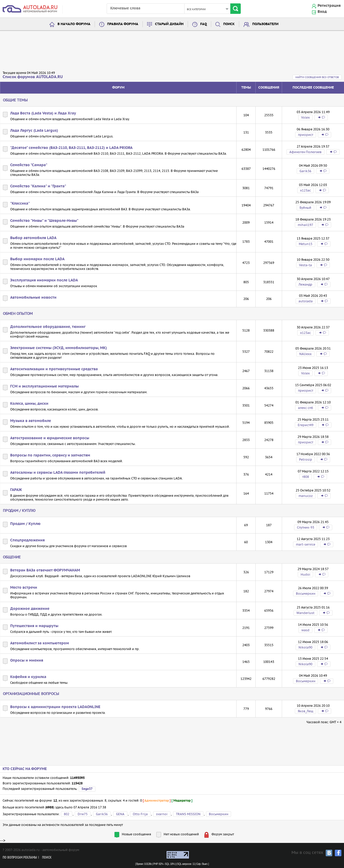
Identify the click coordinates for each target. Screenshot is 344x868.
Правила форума (123, 24)
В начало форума (74, 24)
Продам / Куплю (19, 511)
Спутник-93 (306, 527)
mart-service (306, 544)
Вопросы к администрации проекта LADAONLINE (55, 707)
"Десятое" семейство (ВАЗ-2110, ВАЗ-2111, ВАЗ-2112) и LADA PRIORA (71, 148)
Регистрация (329, 6)
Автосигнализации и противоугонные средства (54, 369)
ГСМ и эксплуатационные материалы (44, 386)
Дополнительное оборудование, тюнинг (48, 327)
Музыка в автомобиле (31, 421)
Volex (305, 117)
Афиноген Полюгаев (305, 152)
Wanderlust (305, 613)
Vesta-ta (305, 265)
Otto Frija (140, 814)
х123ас (305, 190)
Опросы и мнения (27, 661)
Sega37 (87, 789)
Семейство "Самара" (29, 165)
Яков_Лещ (305, 711)
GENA (120, 814)
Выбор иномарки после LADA (37, 259)
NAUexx (305, 354)
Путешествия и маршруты (34, 626)
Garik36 (305, 171)
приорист (306, 135)
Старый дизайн (169, 24)
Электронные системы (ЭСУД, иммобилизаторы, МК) (59, 348)
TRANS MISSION (188, 814)
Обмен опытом (18, 314)
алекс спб (306, 408)
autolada (306, 301)
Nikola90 (305, 647)
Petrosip (306, 459)
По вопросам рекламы (20, 858)
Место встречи (24, 588)
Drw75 (83, 814)
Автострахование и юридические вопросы (50, 438)
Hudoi (305, 574)
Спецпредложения (27, 540)
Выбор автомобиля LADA (33, 238)
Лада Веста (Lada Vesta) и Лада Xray (43, 113)
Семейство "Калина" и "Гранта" (38, 186)
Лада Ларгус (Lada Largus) (34, 131)
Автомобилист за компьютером (40, 643)
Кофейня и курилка (28, 677)
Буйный (305, 208)
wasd (305, 630)
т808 (306, 477)
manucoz (306, 496)
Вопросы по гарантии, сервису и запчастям (50, 455)
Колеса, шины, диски (29, 404)
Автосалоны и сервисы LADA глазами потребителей (58, 473)
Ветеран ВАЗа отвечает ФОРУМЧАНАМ (45, 570)
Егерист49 (306, 425)
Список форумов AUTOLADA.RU (33, 77)
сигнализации (21, 358)
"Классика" (20, 204)
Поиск (229, 24)
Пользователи (265, 24)
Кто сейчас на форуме (25, 769)
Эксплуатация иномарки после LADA (44, 280)
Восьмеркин (306, 594)
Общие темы (15, 100)
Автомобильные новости (33, 298)
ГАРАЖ (16, 490)
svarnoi (162, 814)
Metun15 (306, 244)
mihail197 (305, 225)
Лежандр (305, 284)
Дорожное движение (30, 609)
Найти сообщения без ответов (317, 77)
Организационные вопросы (31, 694)
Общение (12, 557)
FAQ (203, 24)
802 (67, 814)
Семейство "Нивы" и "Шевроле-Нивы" (44, 221)
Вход (322, 12)
